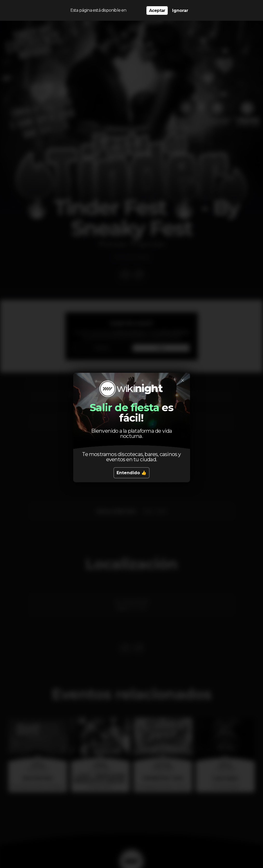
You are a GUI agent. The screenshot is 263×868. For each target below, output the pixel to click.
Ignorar (180, 11)
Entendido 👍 (131, 473)
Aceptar (157, 11)
